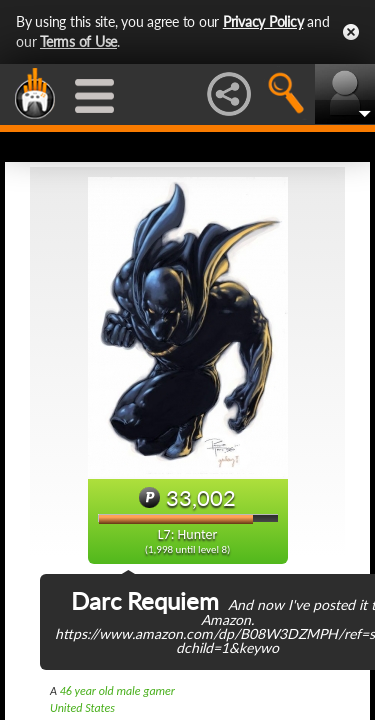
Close (351, 32)
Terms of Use (78, 41)
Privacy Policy (263, 21)
